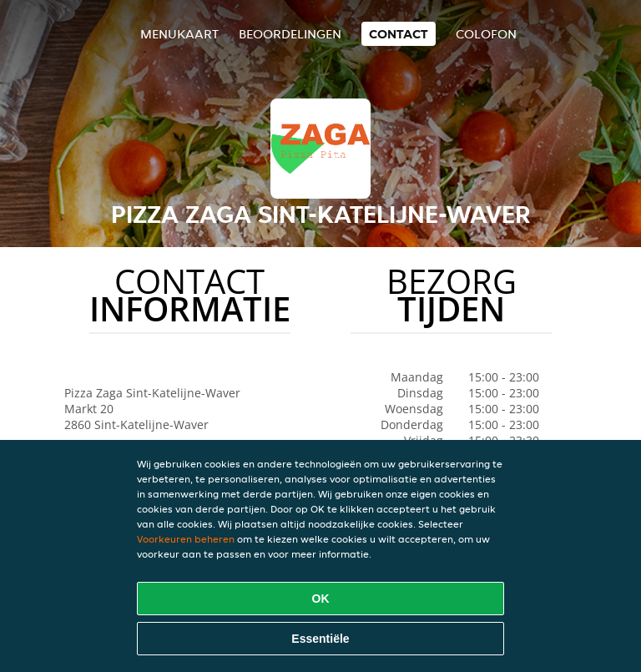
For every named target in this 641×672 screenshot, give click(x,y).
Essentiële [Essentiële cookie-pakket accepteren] (320, 639)
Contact (399, 34)
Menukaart (179, 34)
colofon (486, 34)
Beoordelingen (290, 34)
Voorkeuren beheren (186, 539)
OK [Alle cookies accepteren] (321, 599)
